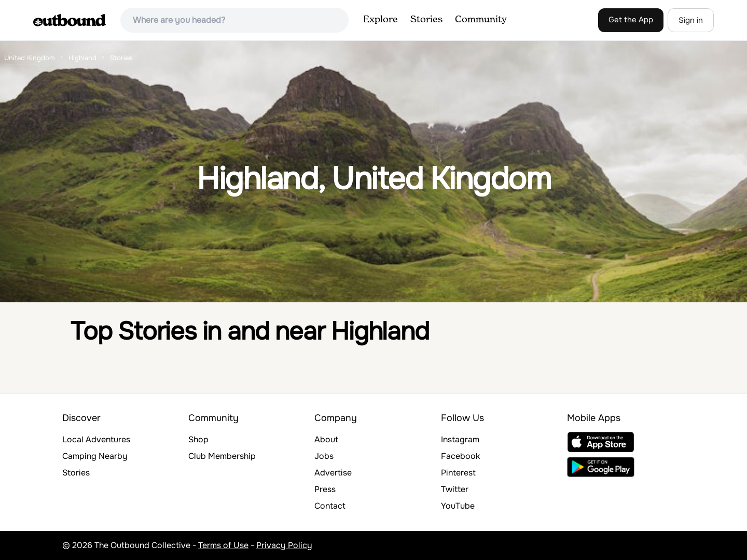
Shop (198, 439)
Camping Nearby (95, 456)
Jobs (324, 456)
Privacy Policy (284, 545)
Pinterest (458, 473)
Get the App (631, 20)
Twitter (455, 489)
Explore (381, 20)
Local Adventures (96, 439)
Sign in (691, 20)
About (326, 439)
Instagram (460, 439)
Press (325, 489)
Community (481, 20)
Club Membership (222, 456)
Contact (330, 506)
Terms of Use (223, 545)
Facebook (460, 456)
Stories (426, 20)
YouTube (458, 506)
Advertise (333, 473)
